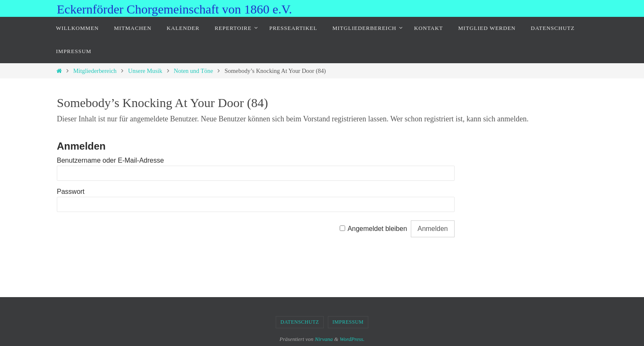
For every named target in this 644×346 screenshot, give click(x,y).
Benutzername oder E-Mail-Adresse (110, 160)
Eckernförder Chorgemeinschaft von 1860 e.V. (174, 9)
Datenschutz (300, 322)
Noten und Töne (193, 71)
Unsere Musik (145, 71)
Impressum (348, 322)
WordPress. (352, 339)
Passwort (71, 192)
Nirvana (324, 339)
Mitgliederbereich (95, 71)
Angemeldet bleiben (377, 229)
